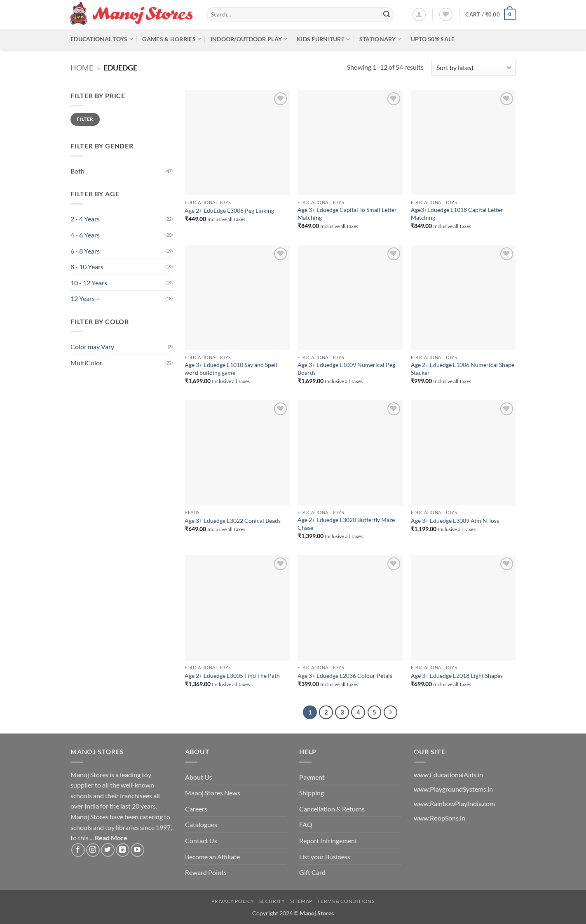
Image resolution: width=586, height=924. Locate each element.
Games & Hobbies (172, 39)
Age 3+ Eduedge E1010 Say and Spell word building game (231, 369)
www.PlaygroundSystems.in (453, 789)
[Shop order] (473, 68)
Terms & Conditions (346, 901)
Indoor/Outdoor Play (249, 39)
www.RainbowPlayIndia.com (454, 803)
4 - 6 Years (85, 235)
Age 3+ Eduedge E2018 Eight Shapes (457, 676)
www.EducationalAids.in (448, 775)
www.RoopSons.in (439, 818)
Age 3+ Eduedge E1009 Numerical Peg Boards (346, 369)
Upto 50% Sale (433, 39)
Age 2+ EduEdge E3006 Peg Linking (229, 210)
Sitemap (301, 901)
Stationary (380, 39)
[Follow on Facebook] (78, 850)
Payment (312, 777)
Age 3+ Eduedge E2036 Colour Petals (345, 676)
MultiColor (86, 363)
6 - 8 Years (85, 251)
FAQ (306, 824)
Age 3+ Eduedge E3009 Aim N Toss (455, 521)
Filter (85, 119)
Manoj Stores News (213, 793)
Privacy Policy (233, 901)
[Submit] (387, 14)
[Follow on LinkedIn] (123, 850)
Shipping (312, 793)
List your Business (325, 857)
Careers (196, 809)
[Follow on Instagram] (93, 850)
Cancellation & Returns (332, 809)
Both (77, 171)
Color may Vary (92, 347)
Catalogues (201, 824)
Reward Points (206, 872)
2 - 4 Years (85, 219)
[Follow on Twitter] (108, 850)
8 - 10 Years (87, 267)
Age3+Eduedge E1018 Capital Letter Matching (457, 214)
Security (272, 901)
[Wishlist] (446, 14)
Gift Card (312, 872)
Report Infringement (328, 841)
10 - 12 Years (89, 283)
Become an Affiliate (212, 857)
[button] (419, 14)
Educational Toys (102, 39)
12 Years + (85, 298)
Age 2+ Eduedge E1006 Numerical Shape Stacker (463, 369)
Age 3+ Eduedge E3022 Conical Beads (233, 521)
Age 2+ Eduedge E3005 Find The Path (232, 676)
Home (82, 68)
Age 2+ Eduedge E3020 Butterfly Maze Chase (346, 524)
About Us (199, 777)
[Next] (391, 712)
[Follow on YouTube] (137, 850)
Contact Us (201, 841)
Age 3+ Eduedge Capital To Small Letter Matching (347, 214)
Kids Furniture (323, 39)
